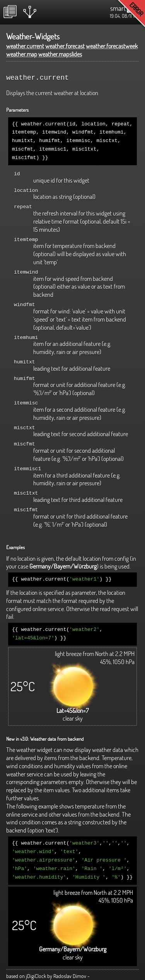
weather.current (25, 46)
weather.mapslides (60, 54)
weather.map (22, 54)
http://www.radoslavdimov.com (39, 970)
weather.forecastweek (112, 46)
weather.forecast (65, 46)
